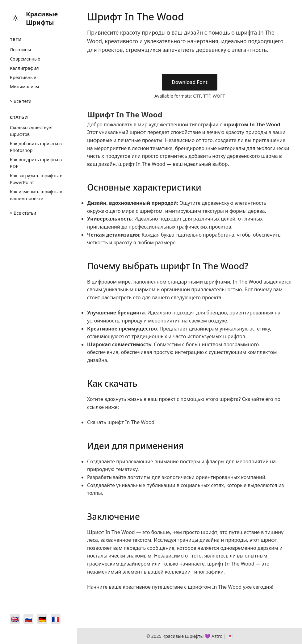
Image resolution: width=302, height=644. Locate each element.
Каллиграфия (24, 68)
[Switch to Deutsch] (42, 619)
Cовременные (25, 59)
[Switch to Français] (56, 619)
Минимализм (24, 87)
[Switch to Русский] (28, 619)
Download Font (190, 82)
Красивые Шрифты (42, 18)
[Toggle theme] (15, 18)
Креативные (23, 77)
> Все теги (21, 101)
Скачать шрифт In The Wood (121, 422)
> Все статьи (23, 213)
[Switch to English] (15, 619)
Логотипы (20, 50)
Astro (217, 636)
